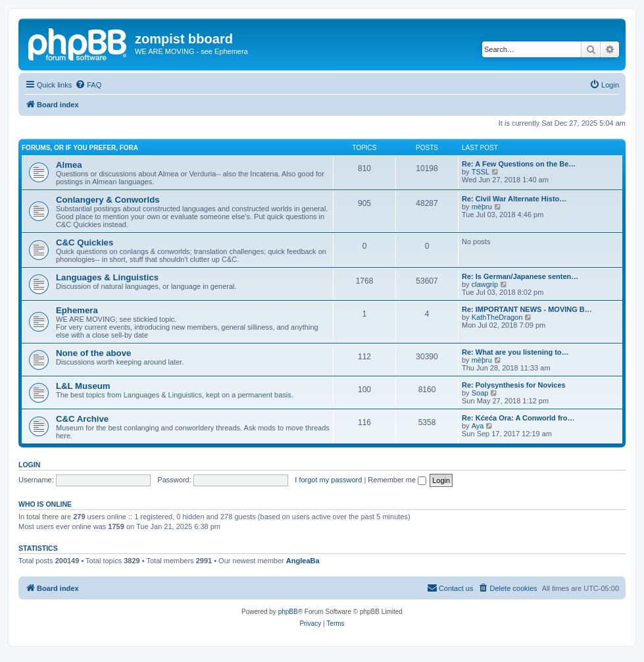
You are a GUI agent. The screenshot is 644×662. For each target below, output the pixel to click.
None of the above (93, 353)
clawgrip (485, 284)
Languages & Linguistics (107, 277)
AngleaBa (303, 561)
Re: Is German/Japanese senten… (520, 276)
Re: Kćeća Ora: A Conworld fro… (518, 418)
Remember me (397, 480)
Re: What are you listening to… (515, 352)
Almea (69, 165)
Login (29, 465)
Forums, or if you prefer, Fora (80, 148)
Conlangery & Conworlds (108, 200)
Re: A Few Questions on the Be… (519, 164)
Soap (480, 393)
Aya (478, 426)
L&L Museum (83, 386)
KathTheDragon (497, 317)
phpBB (288, 612)
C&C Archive (82, 419)
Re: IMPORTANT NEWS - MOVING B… (527, 309)
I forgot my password (328, 480)
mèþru (482, 207)
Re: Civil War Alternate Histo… (514, 199)
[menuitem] (88, 85)
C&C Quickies (85, 242)
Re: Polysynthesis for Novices (514, 385)
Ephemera (77, 310)
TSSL (481, 172)
